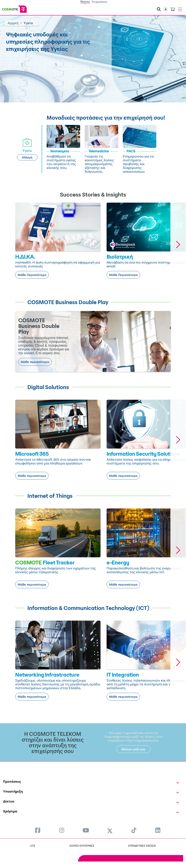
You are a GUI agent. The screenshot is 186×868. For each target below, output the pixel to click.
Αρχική (13, 23)
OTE (33, 846)
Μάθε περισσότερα (35, 362)
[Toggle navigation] (180, 9)
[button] (178, 244)
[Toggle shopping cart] (173, 9)
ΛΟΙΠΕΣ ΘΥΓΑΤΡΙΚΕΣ (82, 846)
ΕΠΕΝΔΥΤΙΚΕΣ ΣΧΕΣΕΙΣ (142, 846)
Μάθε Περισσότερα (32, 275)
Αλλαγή (27, 157)
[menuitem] (38, 830)
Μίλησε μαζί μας (133, 749)
